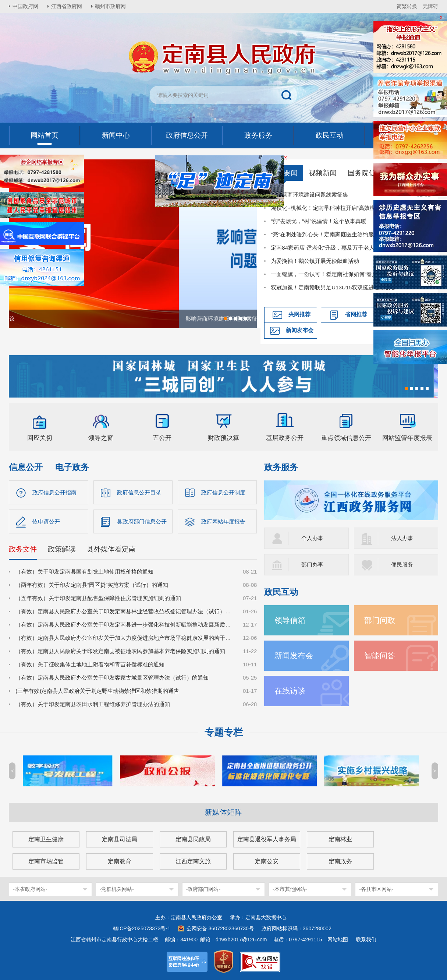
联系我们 (366, 940)
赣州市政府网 (110, 6)
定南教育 (120, 861)
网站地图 (338, 940)
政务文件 (23, 549)
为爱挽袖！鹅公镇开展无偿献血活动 (315, 261)
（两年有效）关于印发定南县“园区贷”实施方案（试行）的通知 (92, 585)
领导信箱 (290, 620)
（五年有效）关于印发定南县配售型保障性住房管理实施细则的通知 (98, 598)
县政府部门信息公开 (142, 521)
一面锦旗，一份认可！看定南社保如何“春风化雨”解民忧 (339, 274)
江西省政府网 (67, 6)
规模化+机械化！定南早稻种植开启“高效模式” (327, 208)
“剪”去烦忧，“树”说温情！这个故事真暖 (319, 221)
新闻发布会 (300, 330)
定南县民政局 (193, 839)
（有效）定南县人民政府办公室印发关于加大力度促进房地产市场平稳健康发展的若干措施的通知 (125, 638)
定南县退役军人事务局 (267, 839)
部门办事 (312, 565)
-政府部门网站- (203, 889)
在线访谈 (290, 691)
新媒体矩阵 (223, 812)
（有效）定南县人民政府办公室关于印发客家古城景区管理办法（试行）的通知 (112, 678)
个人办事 (312, 538)
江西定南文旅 (193, 861)
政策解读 (62, 549)
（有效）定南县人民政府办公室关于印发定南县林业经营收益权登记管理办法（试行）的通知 (125, 611)
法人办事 (402, 538)
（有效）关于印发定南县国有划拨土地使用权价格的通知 (84, 572)
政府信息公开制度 (223, 492)
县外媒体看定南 (111, 549)
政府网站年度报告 (223, 521)
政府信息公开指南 (54, 492)
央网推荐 (299, 314)
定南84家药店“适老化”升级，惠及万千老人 (323, 248)
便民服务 (402, 565)
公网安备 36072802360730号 (220, 928)
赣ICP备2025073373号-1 (142, 928)
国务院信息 (365, 173)
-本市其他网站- (290, 889)
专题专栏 (224, 732)
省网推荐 (356, 314)
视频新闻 (323, 173)
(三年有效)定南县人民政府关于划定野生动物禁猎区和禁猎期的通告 (97, 691)
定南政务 (340, 861)
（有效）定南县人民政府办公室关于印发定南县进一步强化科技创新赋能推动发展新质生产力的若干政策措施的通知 (125, 625)
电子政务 (72, 467)
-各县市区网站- (376, 889)
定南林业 (340, 839)
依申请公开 (46, 521)
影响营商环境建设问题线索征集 (309, 195)
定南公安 (267, 861)
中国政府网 (25, 6)
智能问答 (380, 655)
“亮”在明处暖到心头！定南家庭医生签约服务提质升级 (336, 234)
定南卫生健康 (46, 839)
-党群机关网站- (117, 889)
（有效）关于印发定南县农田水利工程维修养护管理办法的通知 (93, 704)
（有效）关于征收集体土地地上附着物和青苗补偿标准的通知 (90, 664)
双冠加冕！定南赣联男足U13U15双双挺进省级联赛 (333, 287)
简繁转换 (407, 6)
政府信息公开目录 (139, 492)
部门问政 (380, 620)
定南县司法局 (120, 839)
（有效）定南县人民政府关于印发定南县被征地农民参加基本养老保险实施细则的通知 (120, 651)
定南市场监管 (46, 861)
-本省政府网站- (30, 889)
